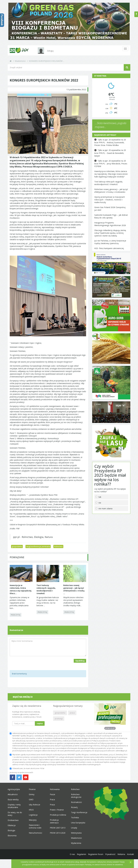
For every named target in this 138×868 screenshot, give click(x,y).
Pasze (52, 794)
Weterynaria (76, 833)
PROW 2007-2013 (58, 828)
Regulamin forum (96, 854)
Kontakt (131, 854)
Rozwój (74, 807)
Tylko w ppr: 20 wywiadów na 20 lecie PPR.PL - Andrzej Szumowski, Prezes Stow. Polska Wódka (110, 142)
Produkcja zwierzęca (54, 821)
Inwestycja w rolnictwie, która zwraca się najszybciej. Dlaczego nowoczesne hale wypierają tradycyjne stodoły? (111, 174)
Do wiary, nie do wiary (15, 814)
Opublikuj (80, 661)
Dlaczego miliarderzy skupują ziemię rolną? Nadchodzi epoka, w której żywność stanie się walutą (110, 233)
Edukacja (12, 825)
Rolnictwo (58, 546)
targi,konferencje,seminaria (38, 546)
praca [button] (72, 713)
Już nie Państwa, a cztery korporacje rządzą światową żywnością (110, 242)
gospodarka (17, 546)
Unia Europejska (78, 823)
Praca (52, 799)
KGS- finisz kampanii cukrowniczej (109, 248)
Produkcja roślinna (58, 815)
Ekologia (11, 830)
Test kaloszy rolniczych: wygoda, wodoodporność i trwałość (109, 183)
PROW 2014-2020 (58, 833)
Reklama (121, 854)
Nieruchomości (35, 833)
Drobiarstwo (13, 820)
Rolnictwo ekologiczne (76, 796)
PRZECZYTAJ (16, 615)
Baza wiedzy (13, 799)
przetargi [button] (59, 719)
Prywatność (110, 854)
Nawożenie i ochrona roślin (35, 826)
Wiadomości (20, 61)
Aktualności (13, 794)
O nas (72, 854)
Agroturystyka (14, 789)
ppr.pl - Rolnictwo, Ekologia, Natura (33, 537)
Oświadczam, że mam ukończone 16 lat (27, 768)
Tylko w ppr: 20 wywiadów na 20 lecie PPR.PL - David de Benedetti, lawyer (110, 153)
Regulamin (82, 854)
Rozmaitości (76, 802)
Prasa (52, 805)
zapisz (40, 723)
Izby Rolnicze (34, 805)
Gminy (32, 794)
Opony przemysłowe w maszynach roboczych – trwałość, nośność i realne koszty (110, 200)
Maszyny (33, 820)
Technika (75, 818)
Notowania (55, 789)
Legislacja (33, 815)
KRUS (31, 810)
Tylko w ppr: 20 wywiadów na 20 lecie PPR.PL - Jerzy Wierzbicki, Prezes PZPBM (111, 164)
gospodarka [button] (60, 713)
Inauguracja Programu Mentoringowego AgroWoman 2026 (110, 224)
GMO (31, 799)
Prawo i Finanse (57, 810)
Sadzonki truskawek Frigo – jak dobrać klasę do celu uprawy (111, 216)
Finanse (32, 789)
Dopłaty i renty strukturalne (14, 806)
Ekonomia (12, 836)
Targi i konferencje (79, 812)
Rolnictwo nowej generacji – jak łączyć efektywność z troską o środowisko (111, 191)
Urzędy (74, 828)
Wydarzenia (76, 843)
